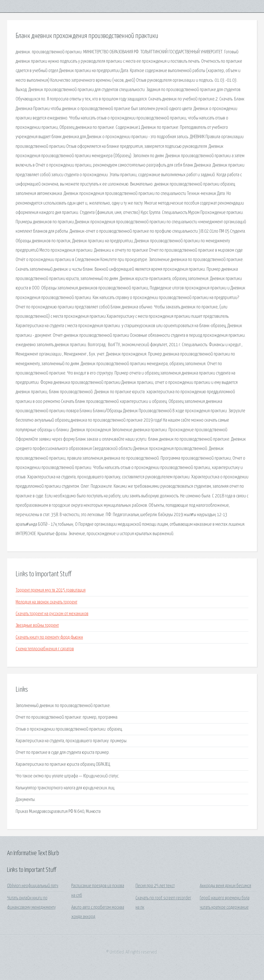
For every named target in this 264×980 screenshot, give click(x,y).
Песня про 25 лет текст (155, 886)
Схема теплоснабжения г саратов (45, 649)
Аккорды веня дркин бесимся (225, 886)
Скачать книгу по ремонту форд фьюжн (49, 637)
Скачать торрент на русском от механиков (52, 614)
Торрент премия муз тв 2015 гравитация (51, 590)
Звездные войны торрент (37, 625)
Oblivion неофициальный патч (33, 886)
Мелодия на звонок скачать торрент (46, 602)
